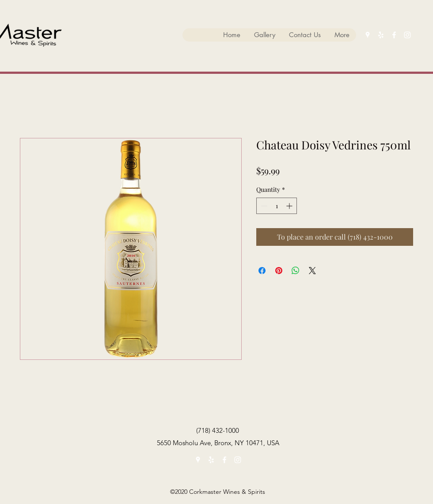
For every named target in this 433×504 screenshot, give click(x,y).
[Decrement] (263, 206)
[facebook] (394, 35)
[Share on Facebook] (262, 271)
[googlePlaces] (368, 35)
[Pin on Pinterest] (279, 271)
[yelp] (381, 35)
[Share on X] (312, 271)
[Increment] (290, 206)
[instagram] (407, 35)
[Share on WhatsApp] (296, 271)
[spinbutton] (277, 206)
